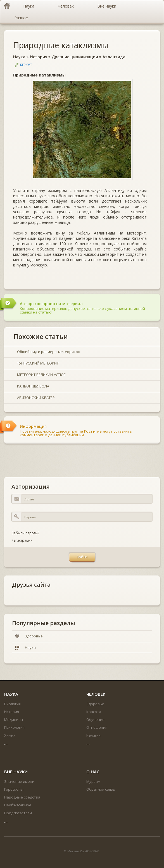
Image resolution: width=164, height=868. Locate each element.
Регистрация (22, 540)
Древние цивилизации (75, 57)
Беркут (26, 65)
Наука (19, 57)
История (39, 57)
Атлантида (114, 57)
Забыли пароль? (25, 533)
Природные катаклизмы (61, 45)
